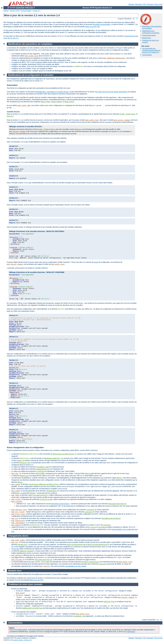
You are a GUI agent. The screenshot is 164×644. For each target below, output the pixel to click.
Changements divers (149, 35)
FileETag (40, 471)
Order (123, 114)
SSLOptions (23, 545)
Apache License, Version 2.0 (22, 640)
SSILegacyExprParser (118, 504)
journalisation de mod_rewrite (76, 566)
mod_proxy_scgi (18, 514)
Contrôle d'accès (13, 112)
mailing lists (131, 632)
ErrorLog (92, 527)
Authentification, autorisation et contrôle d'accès (52, 92)
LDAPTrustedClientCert (38, 495)
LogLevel (90, 510)
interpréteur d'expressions (60, 504)
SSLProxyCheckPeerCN (76, 545)
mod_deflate (17, 555)
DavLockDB (40, 474)
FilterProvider (46, 499)
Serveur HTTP (15, 11)
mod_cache (16, 484)
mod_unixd (20, 593)
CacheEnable (51, 491)
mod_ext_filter (18, 512)
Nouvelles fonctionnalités (102, 24)
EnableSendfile (43, 469)
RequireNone (57, 102)
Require (79, 129)
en (134, 19)
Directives (139, 4)
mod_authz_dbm (24, 106)
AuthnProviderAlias (90, 562)
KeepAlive (24, 476)
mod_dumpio (16, 525)
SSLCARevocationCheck (111, 519)
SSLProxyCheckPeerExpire (98, 545)
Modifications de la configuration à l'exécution (151, 32)
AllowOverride (43, 467)
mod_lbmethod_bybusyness (114, 58)
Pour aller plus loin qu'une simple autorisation (111, 92)
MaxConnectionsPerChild (63, 454)
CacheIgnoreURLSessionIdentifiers (44, 484)
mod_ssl (15, 519)
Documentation (26, 11)
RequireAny (46, 102)
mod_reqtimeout (18, 523)
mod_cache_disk (32, 56)
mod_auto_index (18, 540)
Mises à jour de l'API (93, 27)
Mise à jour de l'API (36, 580)
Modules (131, 4)
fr (137, 19)
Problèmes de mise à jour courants (25, 584)
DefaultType (25, 463)
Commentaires (147, 55)
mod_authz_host (92, 120)
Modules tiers (147, 38)
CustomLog (103, 527)
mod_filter (16, 499)
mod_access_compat (122, 120)
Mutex (119, 478)
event (19, 461)
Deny (133, 114)
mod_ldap (15, 495)
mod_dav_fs (16, 474)
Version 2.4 (37, 11)
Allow (128, 114)
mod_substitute (18, 521)
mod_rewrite (45, 566)
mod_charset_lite (19, 510)
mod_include (17, 502)
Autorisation (12, 85)
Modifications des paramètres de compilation (30, 44)
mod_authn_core (126, 562)
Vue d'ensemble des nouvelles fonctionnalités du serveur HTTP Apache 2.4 (151, 50)
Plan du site (159, 4)
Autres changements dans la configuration (25, 447)
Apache (6, 11)
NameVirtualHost (27, 551)
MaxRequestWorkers (52, 458)
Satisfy (10, 116)
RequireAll (69, 102)
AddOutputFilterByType (32, 608)
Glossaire (150, 4)
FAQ (145, 4)
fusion (96, 262)
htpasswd (15, 549)
